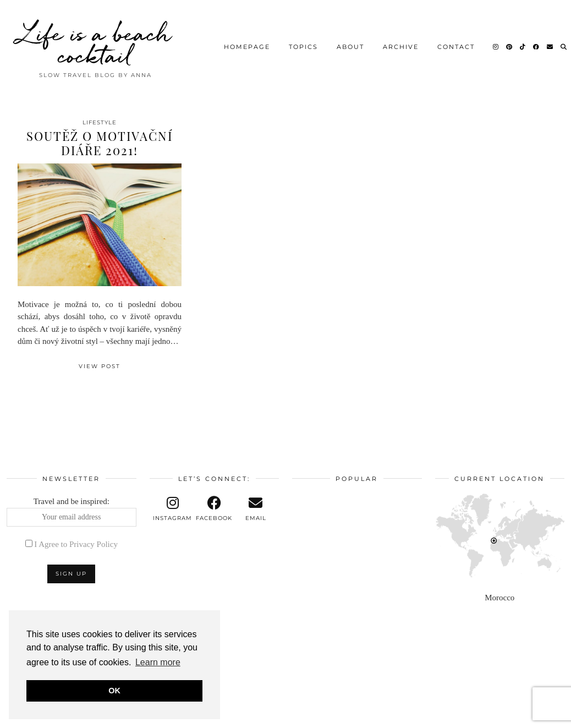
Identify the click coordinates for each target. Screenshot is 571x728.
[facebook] (214, 509)
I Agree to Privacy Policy (76, 544)
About (350, 47)
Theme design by (517, 716)
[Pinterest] (510, 47)
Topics (303, 47)
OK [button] (114, 691)
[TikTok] (523, 47)
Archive (401, 47)
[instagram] (172, 509)
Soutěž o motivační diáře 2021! (100, 143)
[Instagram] (496, 47)
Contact (456, 47)
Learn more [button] (158, 662)
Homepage (247, 47)
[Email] (550, 47)
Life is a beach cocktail (95, 44)
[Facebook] (537, 47)
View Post (100, 366)
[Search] (564, 47)
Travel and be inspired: (72, 512)
